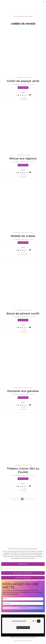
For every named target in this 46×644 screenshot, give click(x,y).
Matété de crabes (23, 236)
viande (31, 465)
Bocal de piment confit (23, 314)
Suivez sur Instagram (23, 627)
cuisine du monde (28, 78)
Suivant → (33, 499)
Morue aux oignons (23, 158)
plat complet (25, 233)
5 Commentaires (16, 475)
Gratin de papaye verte (23, 81)
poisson (27, 155)
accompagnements (19, 78)
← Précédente (14, 499)
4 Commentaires (17, 239)
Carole (24, 97)
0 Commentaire (16, 84)
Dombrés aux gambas (23, 391)
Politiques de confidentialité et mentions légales (23, 637)
